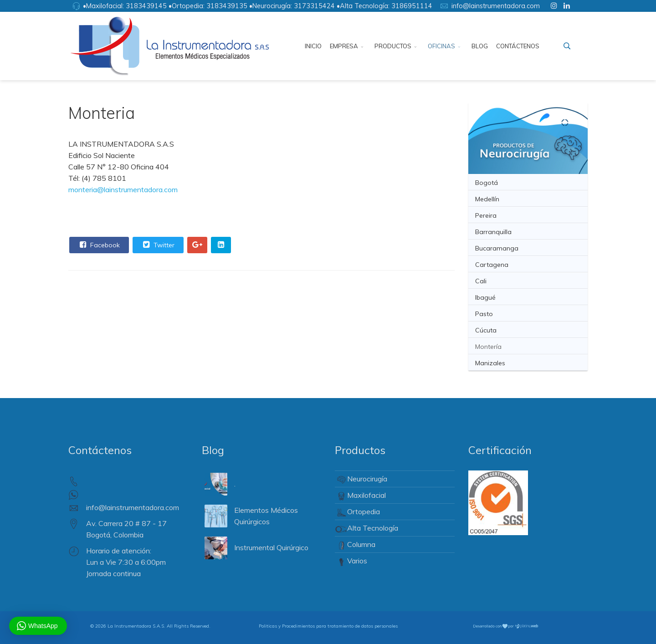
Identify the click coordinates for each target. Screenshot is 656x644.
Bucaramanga (497, 248)
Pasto (484, 314)
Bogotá (487, 183)
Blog (480, 46)
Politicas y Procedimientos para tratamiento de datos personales (328, 626)
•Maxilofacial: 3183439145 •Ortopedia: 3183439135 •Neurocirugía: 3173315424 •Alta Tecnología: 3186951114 (258, 6)
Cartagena (492, 265)
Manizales (490, 363)
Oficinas (441, 46)
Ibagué (485, 297)
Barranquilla (493, 232)
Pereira (486, 215)
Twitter (158, 245)
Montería (488, 347)
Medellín (487, 199)
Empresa (344, 46)
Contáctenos (518, 46)
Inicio (313, 46)
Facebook (99, 245)
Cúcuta (486, 330)
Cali (481, 281)
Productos (393, 46)
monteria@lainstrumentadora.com (123, 189)
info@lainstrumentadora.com (496, 6)
